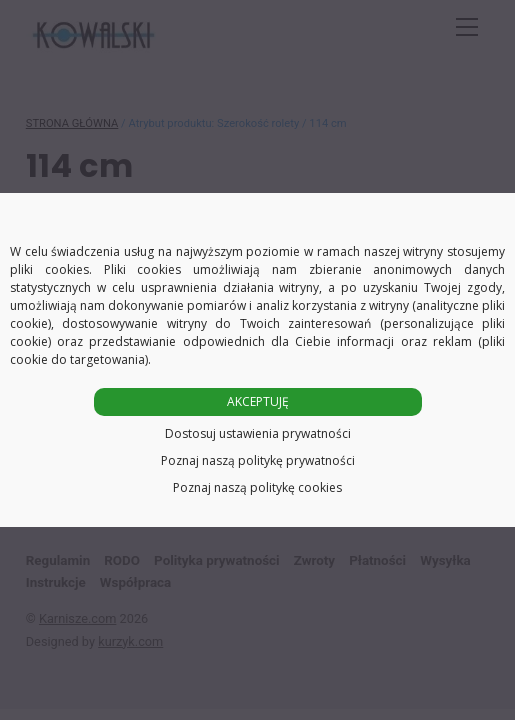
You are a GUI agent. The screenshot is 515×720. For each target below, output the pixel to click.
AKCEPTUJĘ (258, 401)
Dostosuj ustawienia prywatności (258, 433)
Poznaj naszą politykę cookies (257, 487)
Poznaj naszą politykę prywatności (258, 460)
